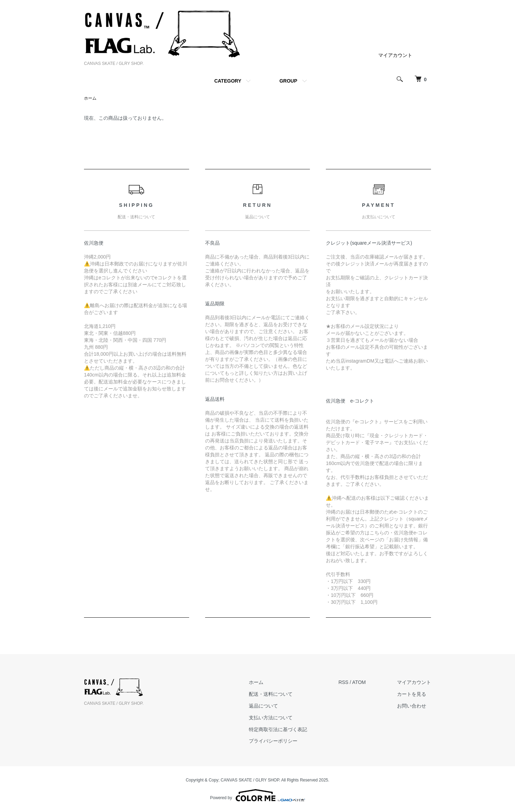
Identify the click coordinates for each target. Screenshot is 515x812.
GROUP (288, 81)
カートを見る (412, 694)
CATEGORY (228, 81)
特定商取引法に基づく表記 (278, 729)
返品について (263, 706)
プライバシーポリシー (273, 741)
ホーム (90, 98)
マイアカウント (395, 55)
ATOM (359, 682)
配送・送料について (271, 694)
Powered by (257, 795)
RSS (343, 682)
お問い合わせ (412, 706)
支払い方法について (271, 718)
